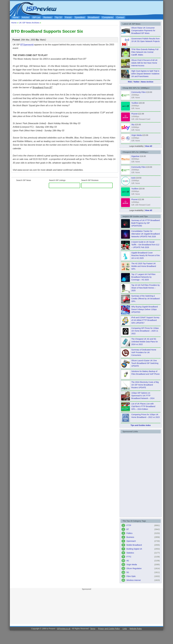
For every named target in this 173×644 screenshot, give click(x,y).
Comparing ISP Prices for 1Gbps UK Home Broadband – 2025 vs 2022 (145, 331)
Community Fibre (139, 92)
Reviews (48, 17)
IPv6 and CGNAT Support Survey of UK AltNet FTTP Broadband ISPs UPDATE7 (145, 320)
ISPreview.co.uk (64, 629)
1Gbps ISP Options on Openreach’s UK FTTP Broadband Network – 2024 (143, 396)
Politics (129, 533)
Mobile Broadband (134, 545)
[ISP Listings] (64, 185)
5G (128, 572)
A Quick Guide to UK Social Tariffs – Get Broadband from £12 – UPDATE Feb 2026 (145, 245)
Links (125, 629)
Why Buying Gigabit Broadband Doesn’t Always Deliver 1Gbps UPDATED (145, 309)
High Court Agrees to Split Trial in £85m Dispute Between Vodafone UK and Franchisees (145, 74)
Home (16, 17)
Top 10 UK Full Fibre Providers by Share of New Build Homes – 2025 (145, 288)
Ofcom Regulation (134, 568)
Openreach (131, 541)
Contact (120, 17)
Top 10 (58, 17)
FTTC (129, 557)
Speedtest (80, 17)
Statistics (130, 553)
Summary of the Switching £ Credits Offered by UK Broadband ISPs (145, 299)
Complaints (108, 17)
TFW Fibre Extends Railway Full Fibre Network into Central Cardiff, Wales (145, 52)
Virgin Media (137, 135)
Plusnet (135, 114)
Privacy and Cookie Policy (109, 629)
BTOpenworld (27, 45)
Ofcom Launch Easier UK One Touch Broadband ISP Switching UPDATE (145, 363)
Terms (93, 629)
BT (128, 529)
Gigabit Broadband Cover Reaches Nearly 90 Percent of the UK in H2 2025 (146, 255)
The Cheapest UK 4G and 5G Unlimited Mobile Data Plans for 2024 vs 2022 (145, 342)
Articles (26, 17)
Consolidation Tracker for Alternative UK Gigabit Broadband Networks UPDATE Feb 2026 (146, 234)
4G (128, 561)
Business (130, 537)
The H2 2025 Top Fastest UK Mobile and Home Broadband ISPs (144, 266)
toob (133, 178)
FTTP (129, 525)
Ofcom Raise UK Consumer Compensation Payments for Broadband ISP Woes (143, 30)
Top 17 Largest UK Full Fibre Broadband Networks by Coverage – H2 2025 (143, 277)
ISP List (36, 17)
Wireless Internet (134, 580)
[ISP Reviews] (97, 185)
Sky (133, 125)
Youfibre (135, 103)
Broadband (93, 17)
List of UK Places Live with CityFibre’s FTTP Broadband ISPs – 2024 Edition (143, 406)
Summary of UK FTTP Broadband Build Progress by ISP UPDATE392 (146, 223)
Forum (68, 17)
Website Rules (136, 629)
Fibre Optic (131, 576)
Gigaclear (135, 156)
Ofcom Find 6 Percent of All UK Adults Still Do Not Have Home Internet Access (144, 63)
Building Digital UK (134, 549)
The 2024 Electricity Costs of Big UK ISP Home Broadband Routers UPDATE (145, 385)
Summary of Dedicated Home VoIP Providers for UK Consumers (144, 352)
